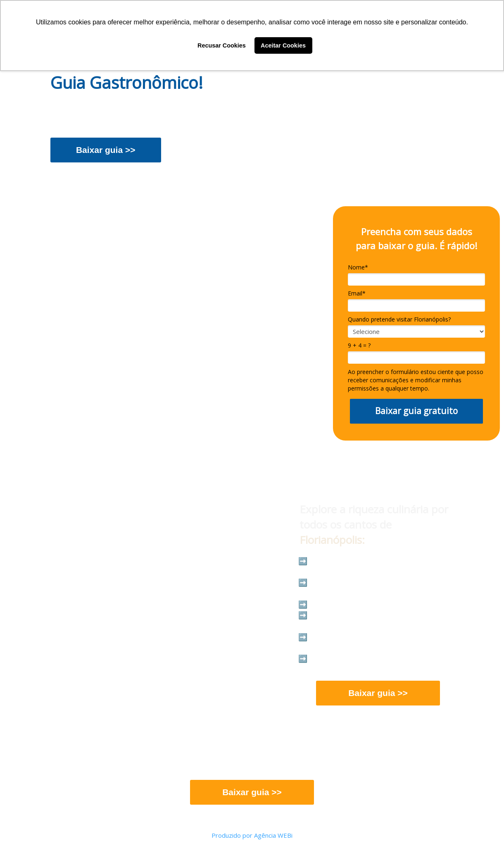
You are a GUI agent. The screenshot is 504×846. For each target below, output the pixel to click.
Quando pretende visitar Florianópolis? (399, 319)
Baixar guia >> (106, 150)
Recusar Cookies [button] (222, 45)
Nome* (358, 267)
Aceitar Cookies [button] (283, 45)
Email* (357, 293)
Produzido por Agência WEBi (252, 835)
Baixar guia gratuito (416, 411)
